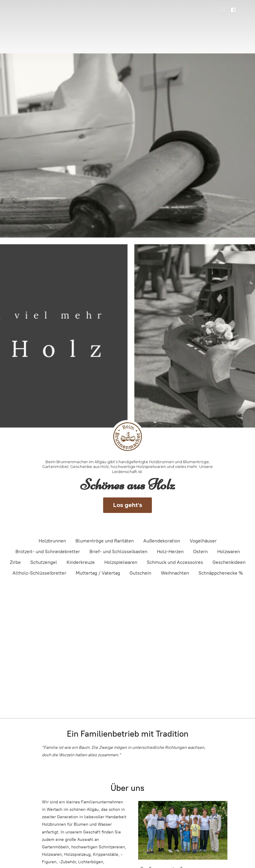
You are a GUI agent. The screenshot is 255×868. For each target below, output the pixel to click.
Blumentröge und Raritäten (105, 541)
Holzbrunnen (52, 541)
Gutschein (140, 573)
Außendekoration (162, 541)
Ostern (200, 552)
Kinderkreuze (81, 562)
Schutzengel (44, 562)
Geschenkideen (229, 562)
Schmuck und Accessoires (175, 562)
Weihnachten (175, 573)
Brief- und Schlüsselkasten (118, 552)
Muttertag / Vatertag (98, 573)
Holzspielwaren (121, 562)
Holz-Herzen (170, 552)
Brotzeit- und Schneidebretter (48, 552)
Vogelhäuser (203, 541)
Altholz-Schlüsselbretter (39, 573)
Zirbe (15, 562)
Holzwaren (229, 552)
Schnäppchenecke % (221, 573)
